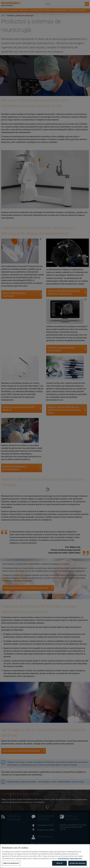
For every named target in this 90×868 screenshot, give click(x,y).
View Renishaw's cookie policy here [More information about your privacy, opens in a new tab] (70, 863)
